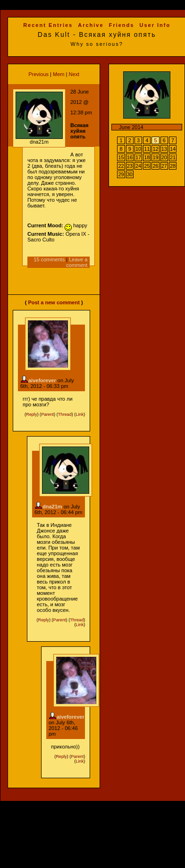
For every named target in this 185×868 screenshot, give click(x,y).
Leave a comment (77, 262)
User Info (155, 25)
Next (74, 74)
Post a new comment (54, 302)
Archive (91, 25)
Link (80, 414)
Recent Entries (48, 25)
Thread (65, 414)
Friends (122, 25)
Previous (38, 74)
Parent (47, 414)
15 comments (49, 259)
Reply (31, 414)
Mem (59, 74)
